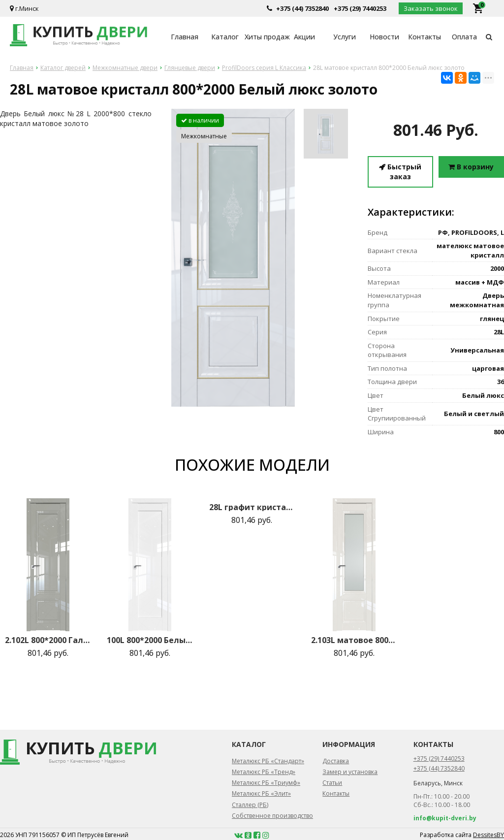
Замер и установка (350, 772)
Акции (304, 37)
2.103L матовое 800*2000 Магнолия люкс (354, 640)
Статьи (332, 783)
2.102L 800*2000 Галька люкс (48, 640)
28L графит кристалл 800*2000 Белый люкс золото (252, 507)
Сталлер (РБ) (250, 805)
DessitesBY (488, 835)
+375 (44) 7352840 (302, 8)
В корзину (471, 167)
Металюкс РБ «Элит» (261, 793)
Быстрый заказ (400, 172)
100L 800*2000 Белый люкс (150, 640)
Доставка (336, 761)
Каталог (225, 37)
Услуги (345, 37)
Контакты (425, 37)
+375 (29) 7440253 (360, 8)
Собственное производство (272, 816)
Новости (384, 37)
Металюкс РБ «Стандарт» (268, 761)
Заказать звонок (431, 8)
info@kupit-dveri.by (445, 818)
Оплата (464, 37)
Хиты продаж (265, 37)
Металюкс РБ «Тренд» (264, 772)
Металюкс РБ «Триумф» (266, 783)
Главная (185, 37)
